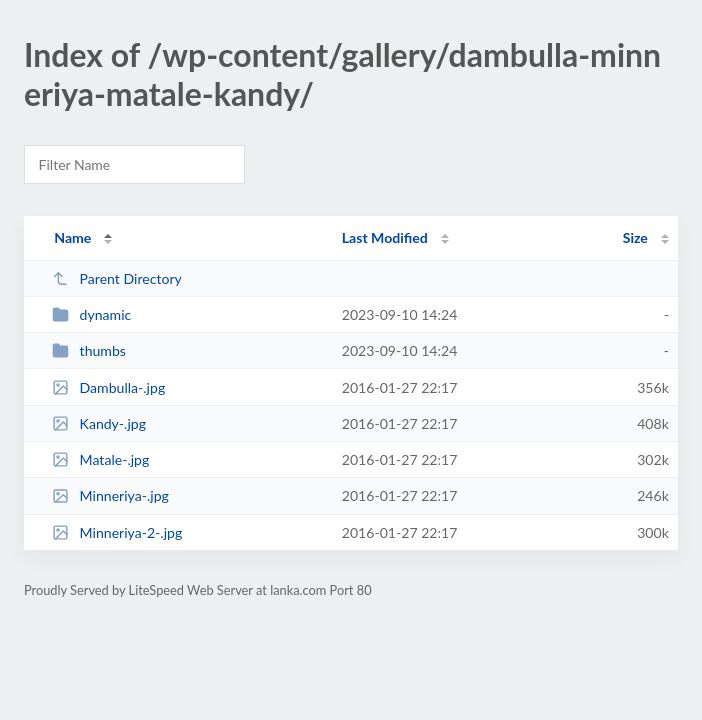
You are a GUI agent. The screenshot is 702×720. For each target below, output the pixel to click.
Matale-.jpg (100, 459)
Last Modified (385, 237)
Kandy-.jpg (99, 423)
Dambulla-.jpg (108, 387)
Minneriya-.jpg (110, 495)
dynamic (91, 314)
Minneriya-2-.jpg (117, 532)
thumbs (89, 350)
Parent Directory (117, 278)
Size (635, 237)
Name (72, 237)
